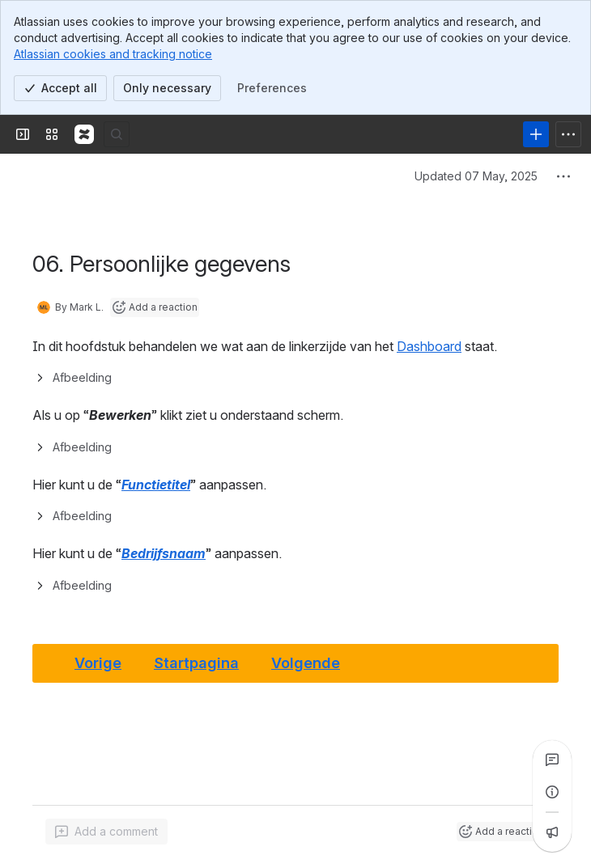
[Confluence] (84, 134)
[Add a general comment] (106, 832)
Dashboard (429, 346)
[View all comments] (552, 760)
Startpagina (196, 663)
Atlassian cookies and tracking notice (113, 54)
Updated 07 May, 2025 (476, 176)
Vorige (98, 663)
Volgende (306, 663)
